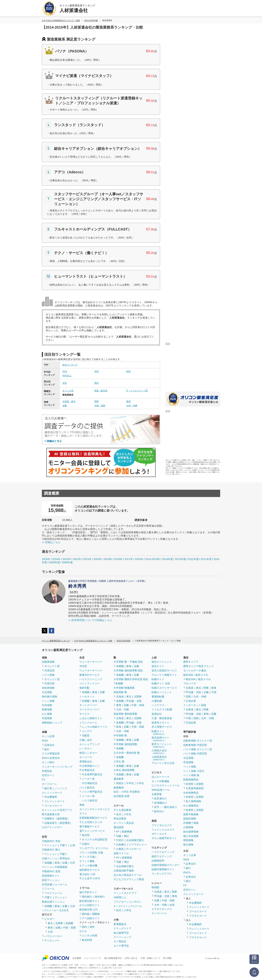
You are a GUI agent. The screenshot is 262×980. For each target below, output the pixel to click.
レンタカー (86, 748)
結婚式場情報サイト (163, 869)
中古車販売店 (87, 770)
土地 (72, 845)
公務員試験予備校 (124, 871)
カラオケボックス (162, 909)
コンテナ (87, 731)
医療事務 (127, 832)
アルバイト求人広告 (163, 763)
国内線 (86, 914)
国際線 (96, 914)
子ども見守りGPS (90, 878)
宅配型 (86, 736)
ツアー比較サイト (90, 918)
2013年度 (180, 559)
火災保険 (47, 692)
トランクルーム (88, 723)
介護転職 (157, 701)
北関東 (59, 923)
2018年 (118, 559)
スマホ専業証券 (51, 754)
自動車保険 (48, 662)
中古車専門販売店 (92, 774)
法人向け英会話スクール (128, 875)
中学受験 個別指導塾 (125, 744)
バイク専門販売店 (92, 792)
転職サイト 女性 (161, 683)
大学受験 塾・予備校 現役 (128, 662)
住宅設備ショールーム (55, 884)
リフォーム (48, 889)
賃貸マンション (51, 880)
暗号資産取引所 (51, 814)
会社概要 (77, 958)
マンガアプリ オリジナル (94, 848)
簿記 (126, 836)
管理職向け (160, 803)
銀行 (47, 749)
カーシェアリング (90, 744)
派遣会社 (157, 714)
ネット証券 (48, 736)
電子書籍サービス (90, 827)
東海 (128, 401)
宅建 (119, 836)
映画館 (155, 887)
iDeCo (187, 872)
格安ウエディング (162, 856)
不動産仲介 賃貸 (51, 871)
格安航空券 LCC (89, 910)
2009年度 (54, 562)
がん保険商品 (191, 806)
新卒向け (159, 811)
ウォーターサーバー (91, 662)
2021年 (87, 559)
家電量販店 (120, 924)
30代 (97, 371)
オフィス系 (68, 391)
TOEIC (120, 840)
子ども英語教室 (122, 810)
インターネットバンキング (57, 767)
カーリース (86, 757)
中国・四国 (100, 406)
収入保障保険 (193, 801)
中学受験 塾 (120, 736)
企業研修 (157, 794)
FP (118, 832)
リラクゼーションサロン (128, 902)
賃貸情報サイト (51, 876)
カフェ (83, 813)
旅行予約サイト (88, 892)
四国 (188, 697)
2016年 (139, 559)
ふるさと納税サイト (91, 718)
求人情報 (167, 958)
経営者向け (160, 798)
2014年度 (167, 559)
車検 (82, 805)
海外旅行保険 (49, 697)
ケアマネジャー (138, 845)
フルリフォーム (53, 893)
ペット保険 (48, 701)
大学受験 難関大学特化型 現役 (131, 679)
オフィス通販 (87, 861)
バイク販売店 (87, 788)
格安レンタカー (88, 753)
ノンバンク (61, 788)
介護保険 (188, 827)
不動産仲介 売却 (51, 841)
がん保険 (47, 714)
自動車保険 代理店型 (195, 745)
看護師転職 (158, 697)
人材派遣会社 (159, 758)
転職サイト (158, 679)
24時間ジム (120, 897)
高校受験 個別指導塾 (125, 714)
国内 (84, 927)
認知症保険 (190, 819)
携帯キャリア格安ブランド (199, 666)
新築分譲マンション (53, 902)
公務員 (120, 849)
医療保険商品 (191, 780)
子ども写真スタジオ (91, 822)
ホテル (83, 931)
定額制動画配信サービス (93, 818)
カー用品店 (120, 941)
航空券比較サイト (90, 901)
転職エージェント (162, 692)
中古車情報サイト (90, 766)
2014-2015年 (153, 559)
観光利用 (87, 940)
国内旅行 (87, 897)
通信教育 (119, 779)
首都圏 (48, 863)
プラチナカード (198, 916)
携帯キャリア (191, 662)
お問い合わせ (131, 958)
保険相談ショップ (52, 723)
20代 (65, 371)
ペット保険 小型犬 (194, 771)
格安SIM (191, 679)
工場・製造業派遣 (162, 718)
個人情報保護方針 (113, 958)
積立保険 (188, 845)
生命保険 (47, 705)
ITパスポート (134, 849)
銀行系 (48, 788)
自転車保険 (48, 688)
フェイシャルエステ (163, 830)
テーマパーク (159, 913)
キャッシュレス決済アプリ (57, 810)
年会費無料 (51, 797)
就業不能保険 (191, 814)
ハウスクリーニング (91, 679)
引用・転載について (150, 958)
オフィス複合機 (88, 865)
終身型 (190, 784)
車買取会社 (86, 762)
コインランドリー (90, 683)
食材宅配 (84, 688)
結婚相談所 (158, 861)
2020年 (98, 559)
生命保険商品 (191, 793)
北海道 (120, 697)
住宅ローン (48, 775)
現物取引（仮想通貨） (57, 819)
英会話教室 (120, 819)
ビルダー (49, 919)
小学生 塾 (119, 762)
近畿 (65, 406)
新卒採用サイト (160, 739)
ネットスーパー (88, 705)
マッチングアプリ (162, 874)
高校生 (120, 783)
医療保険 (47, 709)
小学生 (140, 783)
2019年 (108, 559)
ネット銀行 (48, 762)
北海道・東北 (69, 401)
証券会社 (49, 745)
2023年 (67, 559)
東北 (50, 923)
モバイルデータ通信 (195, 671)
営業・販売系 (101, 391)
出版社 (86, 844)
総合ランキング (70, 365)
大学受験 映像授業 (124, 688)
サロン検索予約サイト (164, 838)
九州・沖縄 (132, 406)
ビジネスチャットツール (166, 785)
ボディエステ (159, 834)
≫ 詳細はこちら (51, 542)
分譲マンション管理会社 (56, 858)
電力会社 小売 (87, 874)
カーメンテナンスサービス (95, 809)
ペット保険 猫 (191, 775)
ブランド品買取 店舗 (91, 853)
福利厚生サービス (90, 870)
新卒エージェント (162, 745)
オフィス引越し (88, 857)
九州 (72, 863)
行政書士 (121, 845)
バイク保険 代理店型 (195, 754)
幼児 (119, 814)
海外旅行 (100, 897)
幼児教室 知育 (122, 796)
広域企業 (191, 701)
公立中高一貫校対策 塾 (127, 753)
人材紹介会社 (159, 752)
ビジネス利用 (90, 936)
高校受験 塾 (120, 692)
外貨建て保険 (191, 823)
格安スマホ (204, 679)
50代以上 (67, 376)
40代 (129, 371)
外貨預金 (47, 771)
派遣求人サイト (160, 723)
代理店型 (49, 671)
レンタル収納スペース (95, 727)
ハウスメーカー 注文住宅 (55, 910)
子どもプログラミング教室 (129, 879)
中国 (214, 692)
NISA (45, 741)
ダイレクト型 (52, 666)
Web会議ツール (161, 790)
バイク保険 (48, 675)
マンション (51, 845)
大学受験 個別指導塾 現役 (128, 671)
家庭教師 (119, 788)
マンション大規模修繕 (55, 867)
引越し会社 (86, 740)
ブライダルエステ (162, 825)
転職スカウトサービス (164, 688)
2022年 (77, 559)
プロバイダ (190, 683)
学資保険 (47, 718)
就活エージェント (162, 662)
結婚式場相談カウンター (166, 865)
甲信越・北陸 (134, 701)
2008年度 (67, 562)
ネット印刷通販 (160, 781)
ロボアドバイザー (52, 827)
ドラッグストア (122, 928)
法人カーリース (160, 777)
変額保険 (188, 840)
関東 (96, 401)
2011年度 (206, 559)
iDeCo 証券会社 (51, 758)
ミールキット (87, 697)
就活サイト (158, 666)
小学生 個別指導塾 (124, 770)
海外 (92, 927)
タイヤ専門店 (121, 946)
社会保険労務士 (135, 840)
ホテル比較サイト (90, 905)
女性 (65, 383)
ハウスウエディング (163, 852)
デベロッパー (52, 940)
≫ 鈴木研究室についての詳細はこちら (90, 620)
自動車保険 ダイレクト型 (198, 741)
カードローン (49, 784)
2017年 (129, 559)
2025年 (46, 559)
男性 (96, 383)
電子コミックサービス (92, 831)
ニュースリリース (93, 958)
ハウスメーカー (53, 936)
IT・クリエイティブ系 (137, 391)
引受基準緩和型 (195, 788)
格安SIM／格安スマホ (196, 675)
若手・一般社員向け (166, 807)
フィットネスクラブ (125, 893)
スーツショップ (122, 937)
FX (43, 780)
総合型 (86, 835)
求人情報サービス (162, 727)
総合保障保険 (191, 832)
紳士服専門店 (121, 933)
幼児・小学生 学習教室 (127, 792)
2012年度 (193, 559)
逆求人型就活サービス (164, 671)
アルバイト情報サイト (164, 675)
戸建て (63, 845)
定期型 (200, 784)
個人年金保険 (191, 836)
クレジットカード (52, 793)
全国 (172, 905)
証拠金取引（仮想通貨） (58, 823)
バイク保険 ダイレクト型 (198, 749)
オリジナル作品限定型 (95, 839)
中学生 (130, 783)
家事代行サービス (90, 675)
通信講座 (119, 827)
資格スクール (121, 853)
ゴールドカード (53, 806)
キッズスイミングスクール (128, 906)
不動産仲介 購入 (51, 850)
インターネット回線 (195, 705)
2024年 (56, 559)
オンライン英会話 (124, 823)
